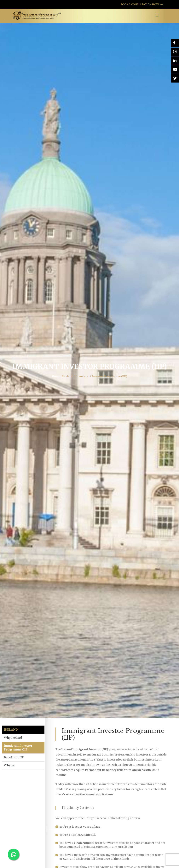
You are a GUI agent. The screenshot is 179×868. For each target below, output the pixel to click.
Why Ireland (13, 738)
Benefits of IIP (14, 757)
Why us (9, 765)
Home (56, 376)
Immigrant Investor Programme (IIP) (18, 748)
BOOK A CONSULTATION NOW (142, 4)
